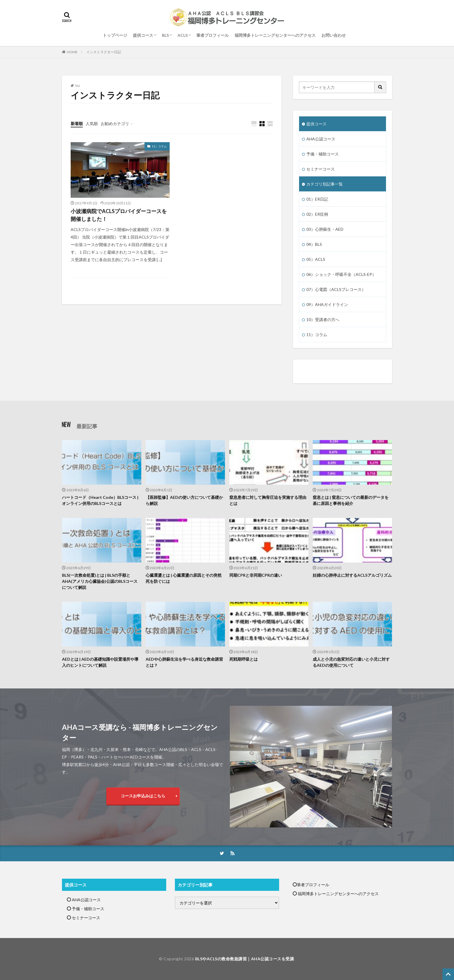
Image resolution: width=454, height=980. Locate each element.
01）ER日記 (317, 199)
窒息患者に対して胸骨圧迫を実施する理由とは (268, 500)
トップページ (115, 35)
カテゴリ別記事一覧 (325, 184)
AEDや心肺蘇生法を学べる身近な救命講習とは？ (184, 662)
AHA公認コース (321, 139)
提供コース (143, 35)
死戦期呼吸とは (244, 659)
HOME (72, 52)
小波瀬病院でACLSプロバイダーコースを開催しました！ (119, 215)
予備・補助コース (323, 154)
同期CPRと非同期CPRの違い (256, 575)
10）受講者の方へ (323, 319)
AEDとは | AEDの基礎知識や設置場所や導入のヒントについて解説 (100, 662)
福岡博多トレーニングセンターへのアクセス (275, 35)
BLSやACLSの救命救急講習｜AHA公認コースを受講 (245, 959)
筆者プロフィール (213, 35)
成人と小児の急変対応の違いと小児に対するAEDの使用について (351, 662)
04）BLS (314, 244)
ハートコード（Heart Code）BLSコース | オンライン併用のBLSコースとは (100, 500)
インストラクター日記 (104, 52)
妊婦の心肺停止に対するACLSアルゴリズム (352, 575)
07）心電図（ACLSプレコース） (336, 289)
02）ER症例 (317, 214)
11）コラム (159, 146)
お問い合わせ (334, 35)
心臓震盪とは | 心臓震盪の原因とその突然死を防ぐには (184, 578)
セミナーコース (321, 169)
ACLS (183, 35)
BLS (165, 35)
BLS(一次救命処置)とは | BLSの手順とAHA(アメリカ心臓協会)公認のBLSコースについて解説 (100, 581)
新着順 (77, 123)
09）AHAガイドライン (327, 304)
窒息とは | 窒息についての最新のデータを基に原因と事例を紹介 (351, 500)
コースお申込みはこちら (143, 796)
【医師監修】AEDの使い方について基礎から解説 (184, 500)
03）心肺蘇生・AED (325, 229)
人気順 (92, 123)
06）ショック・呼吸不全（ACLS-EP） (341, 274)
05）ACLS (316, 259)
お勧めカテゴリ (115, 123)
